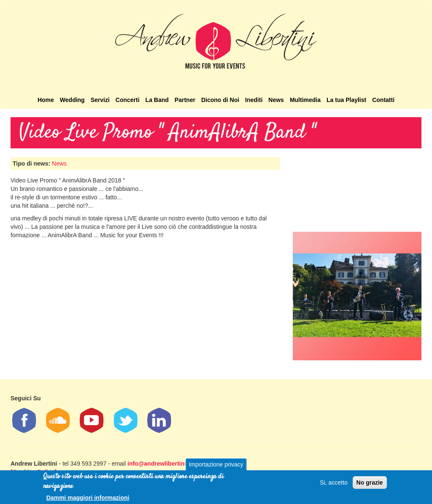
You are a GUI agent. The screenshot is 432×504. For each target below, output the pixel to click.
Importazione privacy (216, 464)
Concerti (128, 100)
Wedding (72, 100)
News (276, 100)
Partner (185, 100)
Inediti (254, 100)
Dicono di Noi (220, 100)
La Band (157, 100)
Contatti (383, 100)
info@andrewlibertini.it (159, 464)
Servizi (100, 100)
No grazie (370, 483)
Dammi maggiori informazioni (88, 498)
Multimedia (305, 100)
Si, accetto (333, 483)
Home (46, 100)
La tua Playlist (346, 100)
